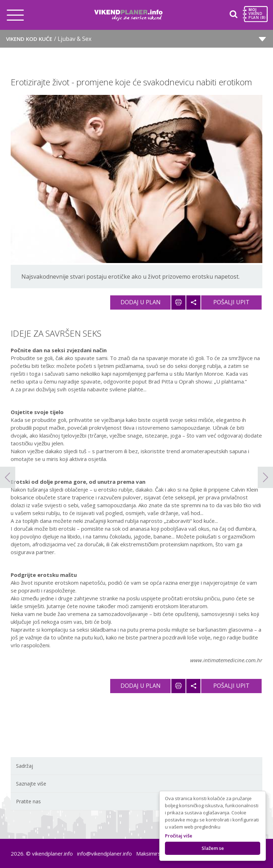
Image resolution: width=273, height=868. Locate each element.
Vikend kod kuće (49, 39)
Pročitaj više (179, 836)
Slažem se (213, 848)
